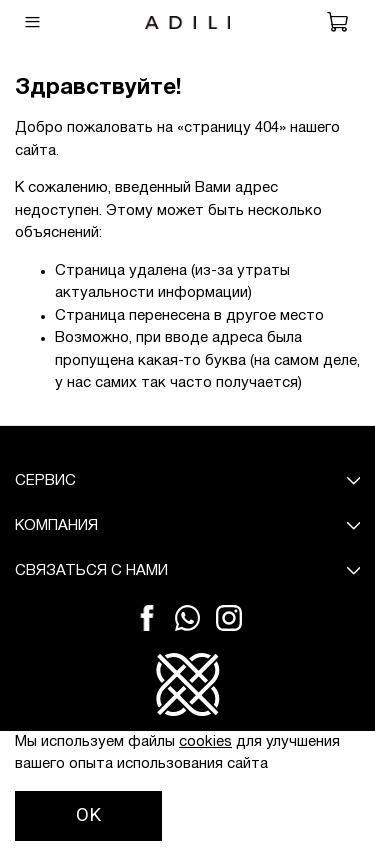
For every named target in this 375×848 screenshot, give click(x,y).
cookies (205, 742)
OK (88, 815)
